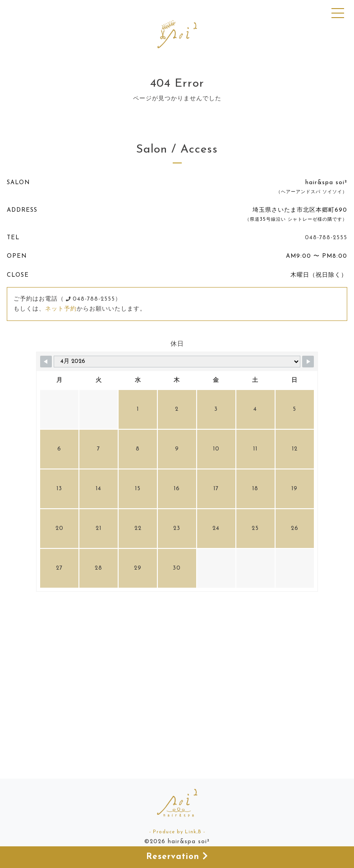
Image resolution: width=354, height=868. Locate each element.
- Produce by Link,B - (177, 832)
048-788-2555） (94, 299)
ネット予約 (61, 309)
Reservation (177, 856)
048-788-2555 (326, 238)
